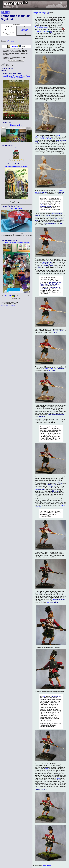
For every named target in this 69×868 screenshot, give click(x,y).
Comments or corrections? (8, 305)
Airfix (47, 769)
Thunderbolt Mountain (24, 30)
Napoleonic (4, 71)
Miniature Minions (16, 125)
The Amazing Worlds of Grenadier (16, 166)
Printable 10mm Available (16, 77)
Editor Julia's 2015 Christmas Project (16, 243)
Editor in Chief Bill (42, 32)
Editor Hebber (47, 865)
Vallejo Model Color (50, 369)
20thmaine (14, 46)
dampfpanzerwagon (40, 13)
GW (41, 205)
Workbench (11, 41)
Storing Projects (16, 208)
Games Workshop (45, 139)
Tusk (16, 148)
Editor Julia (8, 296)
